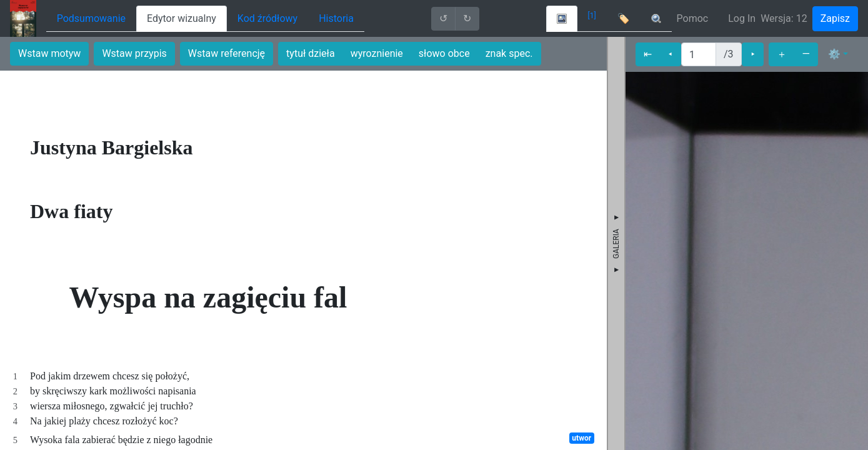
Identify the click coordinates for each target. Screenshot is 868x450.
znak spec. (509, 53)
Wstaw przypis (134, 53)
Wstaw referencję (227, 53)
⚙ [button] (834, 54)
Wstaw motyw (49, 53)
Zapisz (835, 18)
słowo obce (444, 53)
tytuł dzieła (311, 53)
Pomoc (693, 18)
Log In (742, 18)
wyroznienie (377, 53)
